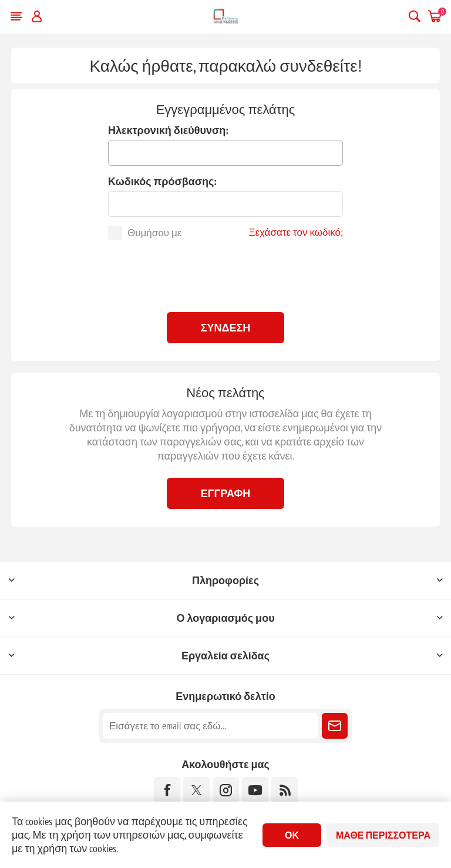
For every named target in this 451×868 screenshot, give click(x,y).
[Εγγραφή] (211, 726)
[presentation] (225, 274)
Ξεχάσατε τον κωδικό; (296, 232)
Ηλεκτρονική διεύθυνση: (168, 130)
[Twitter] (196, 790)
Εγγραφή (226, 493)
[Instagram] (226, 790)
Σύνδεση (226, 328)
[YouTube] (255, 790)
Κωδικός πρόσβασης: (162, 181)
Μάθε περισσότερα (383, 835)
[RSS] (285, 790)
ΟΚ (292, 835)
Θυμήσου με (154, 233)
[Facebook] (167, 790)
